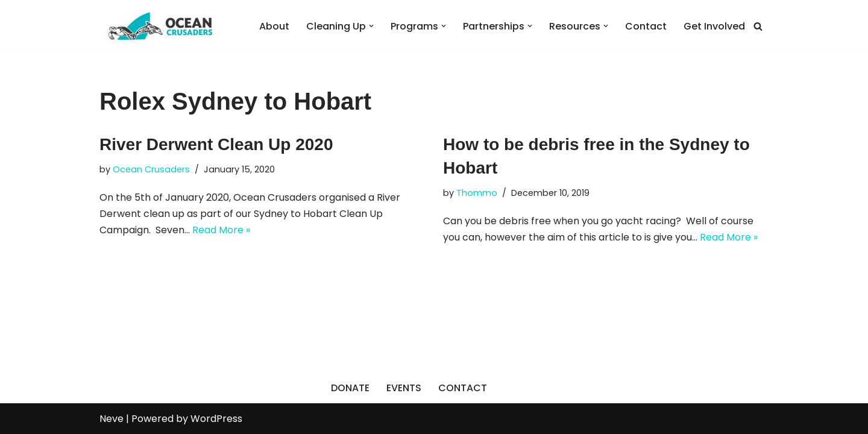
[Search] (758, 26)
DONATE (350, 388)
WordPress (216, 419)
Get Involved (714, 26)
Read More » (221, 230)
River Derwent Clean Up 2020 (216, 144)
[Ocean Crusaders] (160, 26)
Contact (646, 26)
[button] (371, 26)
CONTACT (463, 388)
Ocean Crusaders (151, 169)
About (274, 26)
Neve (112, 419)
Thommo (477, 193)
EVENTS (404, 388)
